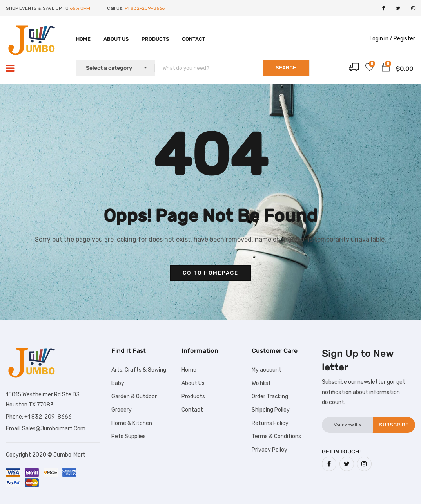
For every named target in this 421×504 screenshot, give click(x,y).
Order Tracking (270, 397)
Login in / (381, 39)
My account (267, 370)
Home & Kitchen (132, 423)
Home (83, 39)
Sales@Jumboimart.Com (54, 429)
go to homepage (210, 273)
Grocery (122, 410)
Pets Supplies (129, 436)
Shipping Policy (271, 410)
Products (155, 39)
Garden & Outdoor (134, 397)
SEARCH (286, 68)
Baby (118, 383)
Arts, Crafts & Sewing (139, 370)
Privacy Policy (269, 450)
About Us (116, 39)
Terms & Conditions (276, 436)
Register (404, 39)
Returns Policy (270, 423)
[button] (386, 69)
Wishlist (261, 383)
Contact (194, 39)
